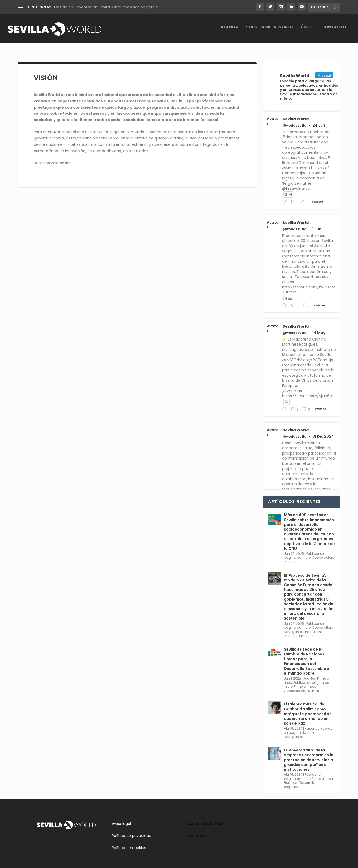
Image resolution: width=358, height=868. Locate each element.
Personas (312, 724)
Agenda (229, 31)
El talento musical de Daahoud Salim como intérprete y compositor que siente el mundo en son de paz (307, 709)
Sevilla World (296, 114)
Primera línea (308, 631)
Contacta (196, 831)
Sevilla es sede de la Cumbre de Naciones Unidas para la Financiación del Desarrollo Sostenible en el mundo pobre (308, 657)
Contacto (334, 31)
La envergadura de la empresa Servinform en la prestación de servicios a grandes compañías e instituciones (309, 755)
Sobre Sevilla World (269, 31)
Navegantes (294, 627)
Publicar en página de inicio (304, 551)
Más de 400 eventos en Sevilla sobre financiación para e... (107, 7)
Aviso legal (121, 819)
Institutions (314, 627)
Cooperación (323, 553)
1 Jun (317, 224)
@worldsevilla (295, 121)
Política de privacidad (132, 831)
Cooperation (322, 623)
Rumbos (291, 778)
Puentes (290, 557)
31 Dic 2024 (323, 432)
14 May (319, 328)
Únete (307, 31)
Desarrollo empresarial (299, 780)
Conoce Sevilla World (206, 819)
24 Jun (319, 121)
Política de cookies (129, 843)
